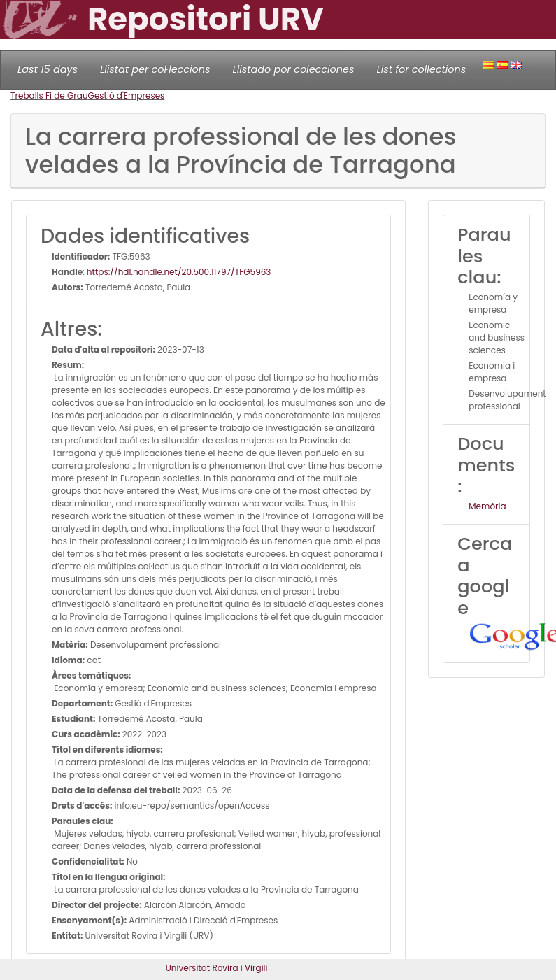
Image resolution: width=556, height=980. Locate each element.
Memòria (487, 506)
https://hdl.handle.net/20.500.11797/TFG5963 (179, 272)
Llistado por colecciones (294, 69)
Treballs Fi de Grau (49, 95)
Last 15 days (48, 69)
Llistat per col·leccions (155, 69)
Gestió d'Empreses (127, 95)
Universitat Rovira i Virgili (217, 968)
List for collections (421, 69)
